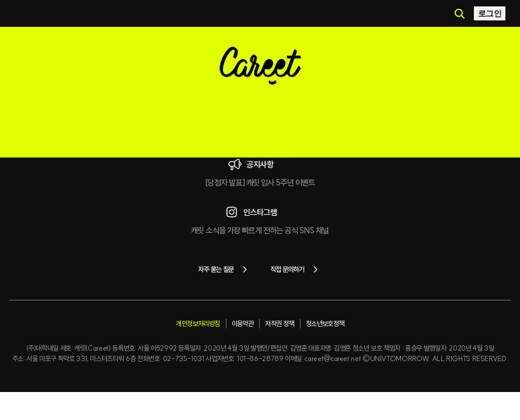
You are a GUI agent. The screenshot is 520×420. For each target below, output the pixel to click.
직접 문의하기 (296, 269)
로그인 (490, 13)
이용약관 (243, 323)
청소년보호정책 (325, 323)
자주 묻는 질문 (224, 269)
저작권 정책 (279, 323)
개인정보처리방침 (198, 323)
